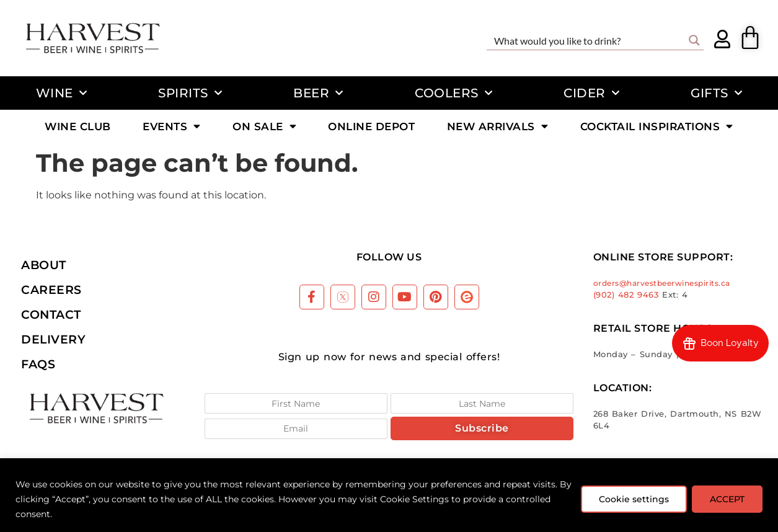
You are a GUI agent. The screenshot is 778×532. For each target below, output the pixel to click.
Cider (591, 93)
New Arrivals (498, 126)
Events (172, 126)
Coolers (453, 93)
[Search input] (587, 40)
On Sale (264, 126)
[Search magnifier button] (694, 40)
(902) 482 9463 (626, 295)
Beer (318, 93)
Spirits (190, 93)
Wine (62, 93)
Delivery (53, 339)
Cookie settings (634, 499)
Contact (51, 314)
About (44, 265)
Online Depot (371, 126)
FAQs (38, 364)
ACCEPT (727, 499)
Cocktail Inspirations (657, 126)
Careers (51, 290)
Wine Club (78, 126)
